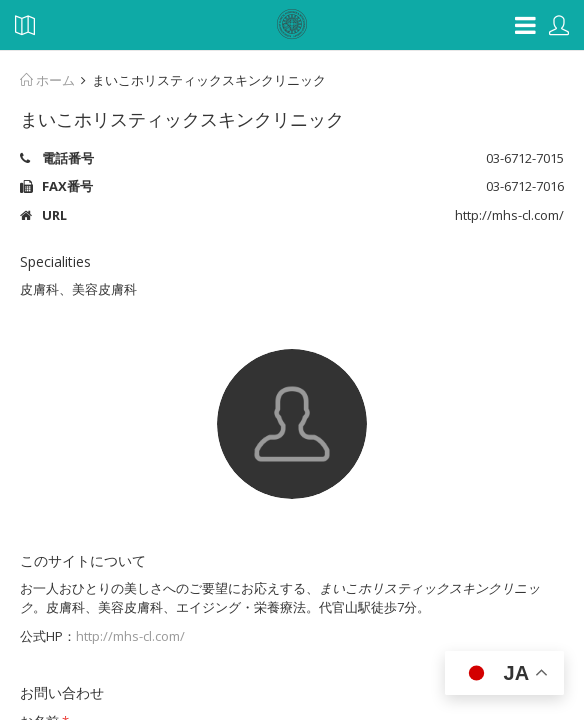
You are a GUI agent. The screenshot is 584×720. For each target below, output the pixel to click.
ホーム (47, 80)
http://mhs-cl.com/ (130, 636)
